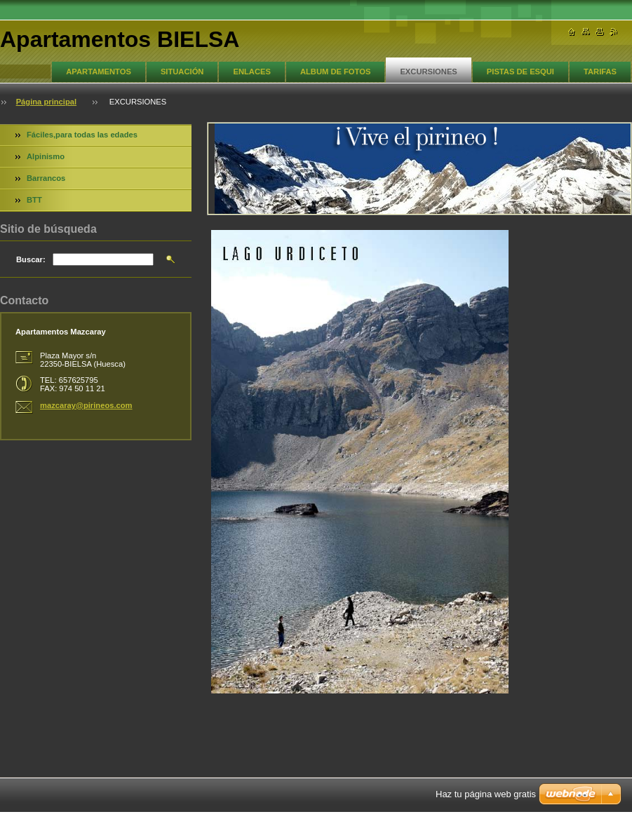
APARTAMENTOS (99, 72)
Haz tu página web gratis (486, 794)
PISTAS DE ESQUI (520, 72)
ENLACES (251, 72)
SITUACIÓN (182, 72)
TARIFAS (600, 72)
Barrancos (46, 178)
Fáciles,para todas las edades (82, 135)
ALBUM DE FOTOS (335, 72)
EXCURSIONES (428, 72)
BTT (34, 200)
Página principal (46, 102)
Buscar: (31, 259)
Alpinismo (46, 156)
